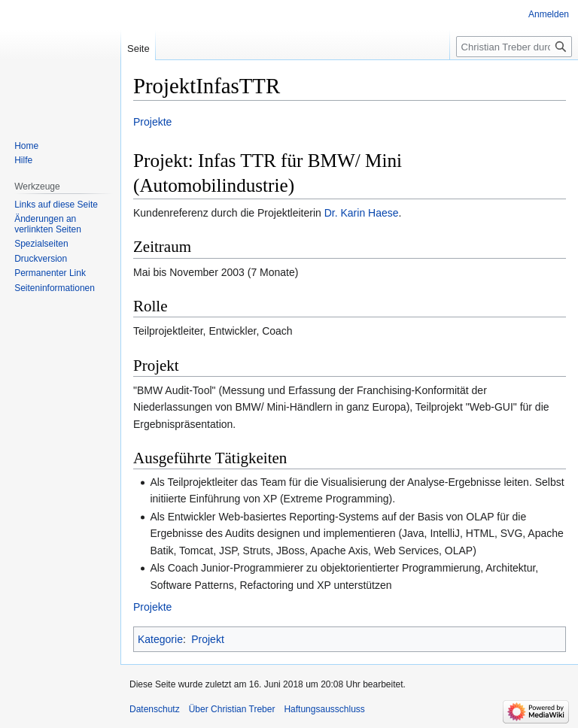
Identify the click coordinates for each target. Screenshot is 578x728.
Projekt (208, 639)
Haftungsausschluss (324, 709)
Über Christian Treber (232, 709)
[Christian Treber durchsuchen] (514, 47)
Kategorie (160, 639)
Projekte (152, 122)
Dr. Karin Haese (362, 213)
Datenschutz (155, 709)
